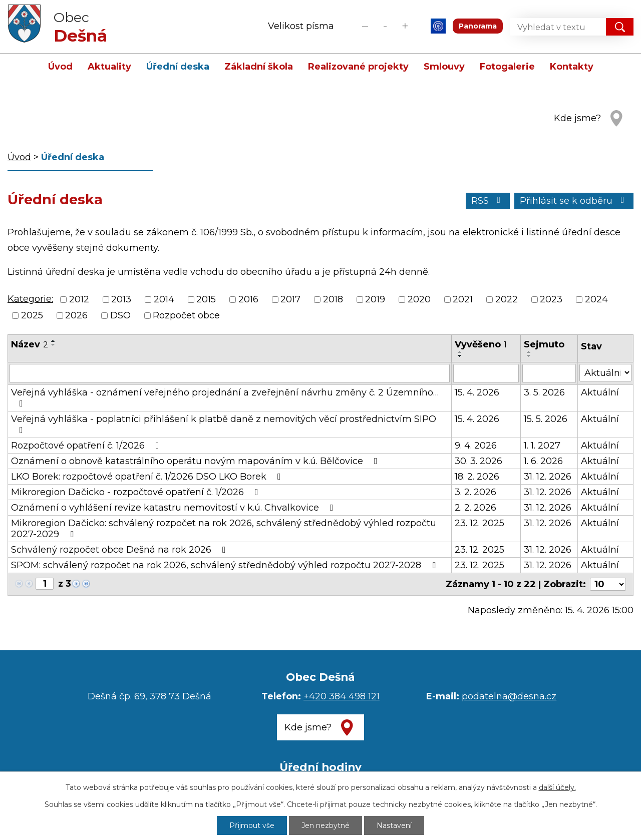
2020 (419, 299)
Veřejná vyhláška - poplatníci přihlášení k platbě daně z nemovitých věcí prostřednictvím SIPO (224, 424)
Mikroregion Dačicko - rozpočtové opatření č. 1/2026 (137, 492)
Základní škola (259, 67)
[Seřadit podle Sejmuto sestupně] (529, 356)
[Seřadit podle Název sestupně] (54, 345)
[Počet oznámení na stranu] (608, 584)
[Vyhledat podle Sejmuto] (549, 373)
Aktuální (600, 392)
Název (30, 344)
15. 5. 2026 (546, 419)
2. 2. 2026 (475, 508)
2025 (32, 315)
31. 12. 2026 (548, 477)
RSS (488, 201)
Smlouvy (444, 67)
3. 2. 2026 (475, 492)
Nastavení (394, 825)
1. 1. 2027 (542, 446)
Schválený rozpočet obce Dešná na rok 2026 (120, 550)
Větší (405, 26)
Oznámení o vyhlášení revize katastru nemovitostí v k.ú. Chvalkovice (174, 508)
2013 (121, 299)
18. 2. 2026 (477, 477)
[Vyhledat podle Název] (230, 373)
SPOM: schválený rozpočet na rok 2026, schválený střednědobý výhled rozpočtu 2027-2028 (225, 565)
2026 (76, 315)
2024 (596, 299)
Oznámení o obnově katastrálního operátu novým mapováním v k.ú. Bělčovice (196, 461)
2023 (551, 299)
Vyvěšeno (481, 344)
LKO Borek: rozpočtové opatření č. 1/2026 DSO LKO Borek (148, 477)
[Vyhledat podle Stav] (605, 373)
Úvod (60, 67)
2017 (290, 299)
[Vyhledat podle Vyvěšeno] (486, 373)
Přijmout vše (252, 825)
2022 (507, 299)
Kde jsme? (577, 118)
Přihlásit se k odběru (574, 201)
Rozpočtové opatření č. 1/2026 (87, 446)
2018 (333, 299)
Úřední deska (178, 67)
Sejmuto (544, 344)
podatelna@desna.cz (509, 696)
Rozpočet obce (186, 315)
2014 (164, 299)
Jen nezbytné (326, 825)
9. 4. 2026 (476, 446)
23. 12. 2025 (479, 523)
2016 (248, 299)
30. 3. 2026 (478, 461)
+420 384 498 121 (342, 696)
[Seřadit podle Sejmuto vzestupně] (529, 352)
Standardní (385, 26)
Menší (365, 26)
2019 (375, 299)
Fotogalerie (507, 67)
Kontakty (572, 67)
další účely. (557, 787)
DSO (120, 315)
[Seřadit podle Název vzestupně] (54, 341)
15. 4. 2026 (477, 392)
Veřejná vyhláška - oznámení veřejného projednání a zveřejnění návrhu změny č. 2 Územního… (225, 397)
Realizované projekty (358, 67)
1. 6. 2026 (543, 461)
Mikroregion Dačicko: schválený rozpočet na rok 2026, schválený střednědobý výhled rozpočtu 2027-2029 (224, 529)
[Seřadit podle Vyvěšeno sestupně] (460, 356)
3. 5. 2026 (544, 392)
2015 (206, 299)
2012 (79, 299)
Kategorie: (30, 299)
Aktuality (109, 67)
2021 (463, 299)
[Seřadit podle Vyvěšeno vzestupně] (460, 352)
